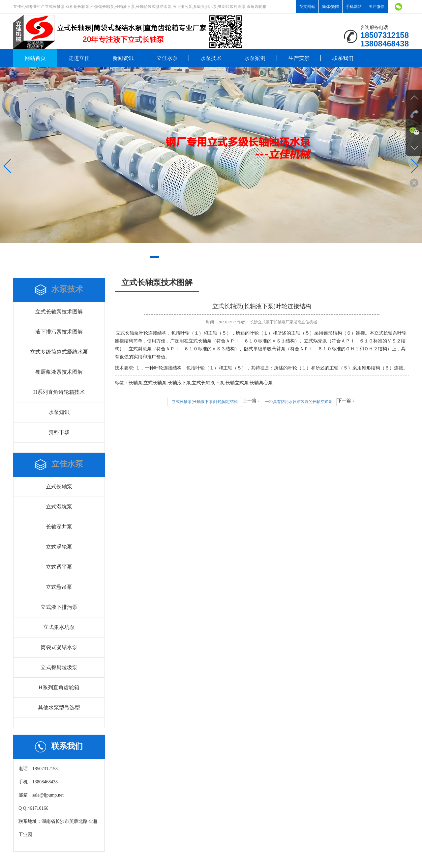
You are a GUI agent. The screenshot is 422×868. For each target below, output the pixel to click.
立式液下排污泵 (59, 607)
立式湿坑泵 (59, 507)
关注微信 (377, 7)
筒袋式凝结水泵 (59, 647)
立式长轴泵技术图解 (59, 312)
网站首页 (35, 58)
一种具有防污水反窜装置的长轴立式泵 (299, 402)
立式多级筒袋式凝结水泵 (59, 352)
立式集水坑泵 (59, 627)
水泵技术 (211, 58)
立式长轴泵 (59, 487)
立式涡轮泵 (59, 547)
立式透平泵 (59, 567)
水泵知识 (59, 412)
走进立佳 (79, 58)
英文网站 (307, 7)
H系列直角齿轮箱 (59, 687)
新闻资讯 (123, 58)
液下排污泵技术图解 (59, 332)
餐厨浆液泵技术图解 (59, 372)
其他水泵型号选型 (59, 707)
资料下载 (59, 432)
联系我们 (343, 58)
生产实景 (299, 58)
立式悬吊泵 (59, 587)
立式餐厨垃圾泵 (59, 667)
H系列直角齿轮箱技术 (59, 392)
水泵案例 (255, 58)
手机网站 (354, 7)
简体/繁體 (331, 7)
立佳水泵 (167, 58)
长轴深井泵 (59, 527)
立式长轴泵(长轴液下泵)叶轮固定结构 (205, 402)
